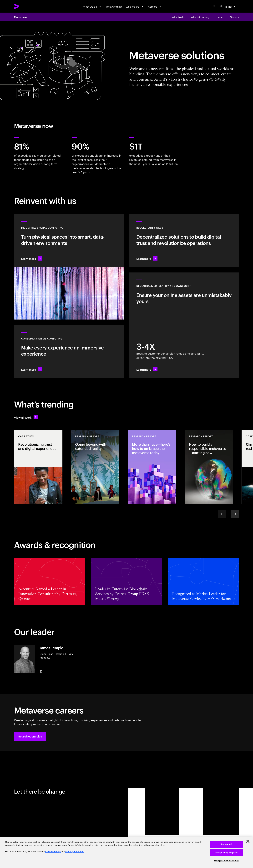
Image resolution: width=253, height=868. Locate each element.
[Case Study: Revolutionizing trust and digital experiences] (38, 467)
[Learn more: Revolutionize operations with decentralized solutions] (184, 241)
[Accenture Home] (25, 6)
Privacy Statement (75, 851)
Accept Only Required (226, 853)
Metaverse (20, 17)
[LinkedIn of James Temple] (41, 672)
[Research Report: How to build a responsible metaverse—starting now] (209, 467)
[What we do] (93, 6)
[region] (126, 852)
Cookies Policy (53, 851)
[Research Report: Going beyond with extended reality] (95, 467)
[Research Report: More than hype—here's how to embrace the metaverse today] (152, 467)
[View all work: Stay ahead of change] (26, 417)
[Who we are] (135, 6)
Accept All (226, 844)
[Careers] (155, 6)
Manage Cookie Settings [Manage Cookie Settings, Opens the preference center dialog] (226, 861)
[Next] (235, 514)
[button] (30, 736)
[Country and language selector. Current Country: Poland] (228, 6)
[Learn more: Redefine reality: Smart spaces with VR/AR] (69, 352)
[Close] (248, 841)
